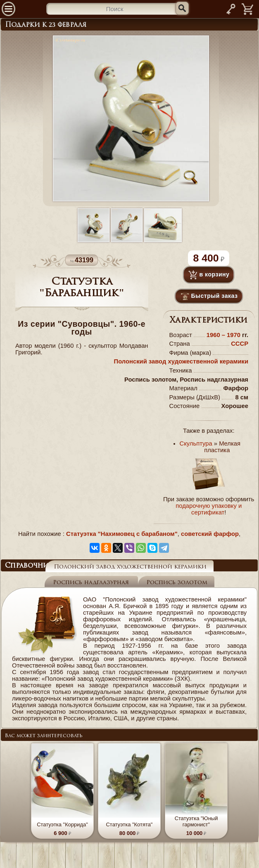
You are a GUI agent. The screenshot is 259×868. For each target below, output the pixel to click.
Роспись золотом (177, 583)
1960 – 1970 (224, 335)
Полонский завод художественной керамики (181, 361)
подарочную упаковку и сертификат (209, 509)
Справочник (29, 566)
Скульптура (196, 443)
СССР (240, 344)
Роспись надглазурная (92, 583)
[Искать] (182, 8)
